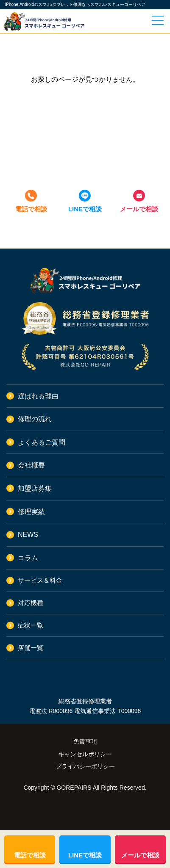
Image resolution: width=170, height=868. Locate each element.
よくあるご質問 (42, 442)
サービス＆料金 (40, 580)
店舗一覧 (31, 648)
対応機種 (31, 603)
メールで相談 (139, 209)
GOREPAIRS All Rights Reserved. (101, 788)
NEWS (28, 535)
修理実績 (31, 512)
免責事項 (85, 741)
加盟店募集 (35, 488)
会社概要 (31, 465)
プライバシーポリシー (85, 766)
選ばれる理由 (38, 396)
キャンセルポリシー (85, 754)
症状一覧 (31, 625)
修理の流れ (35, 419)
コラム (28, 558)
